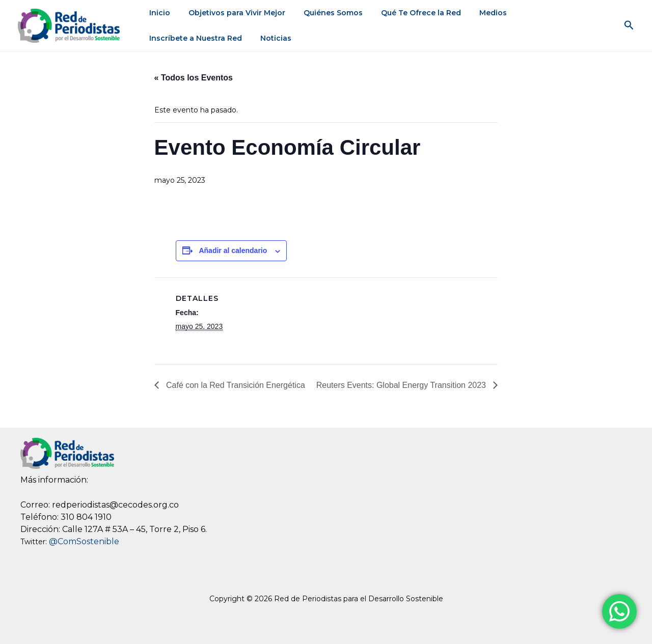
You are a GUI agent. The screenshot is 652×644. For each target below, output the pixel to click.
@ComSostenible (84, 541)
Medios (475, 13)
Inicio (158, 13)
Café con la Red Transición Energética (234, 385)
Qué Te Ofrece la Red (407, 13)
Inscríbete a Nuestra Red (549, 13)
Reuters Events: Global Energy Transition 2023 (402, 385)
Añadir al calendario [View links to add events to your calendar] (233, 250)
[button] (629, 25)
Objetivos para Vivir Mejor (231, 13)
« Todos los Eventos (193, 78)
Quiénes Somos (323, 13)
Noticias (163, 38)
